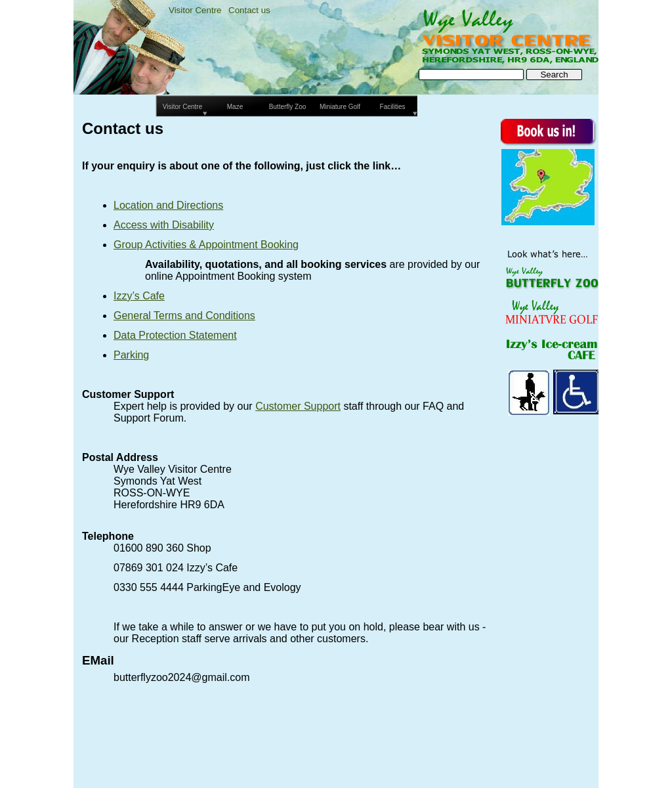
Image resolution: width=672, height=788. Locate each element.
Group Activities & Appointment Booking (206, 245)
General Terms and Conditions (184, 316)
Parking (131, 355)
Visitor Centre (195, 10)
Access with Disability (164, 225)
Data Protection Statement (175, 335)
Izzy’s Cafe (139, 296)
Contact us (249, 10)
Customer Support (298, 406)
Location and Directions (168, 205)
